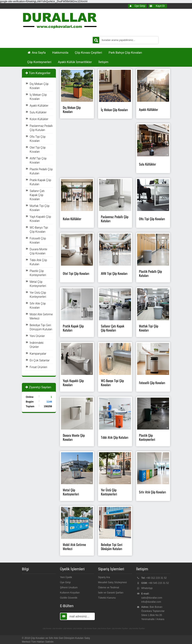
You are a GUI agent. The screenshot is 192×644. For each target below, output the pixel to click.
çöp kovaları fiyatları (120, 628)
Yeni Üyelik (66, 577)
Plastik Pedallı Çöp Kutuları (41, 171)
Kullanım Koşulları (70, 593)
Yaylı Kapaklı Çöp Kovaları (40, 219)
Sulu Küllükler (38, 112)
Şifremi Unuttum (69, 588)
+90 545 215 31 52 (159, 583)
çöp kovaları (57, 628)
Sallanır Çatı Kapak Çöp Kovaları (37, 195)
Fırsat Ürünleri (38, 367)
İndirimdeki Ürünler (37, 345)
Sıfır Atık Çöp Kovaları (38, 306)
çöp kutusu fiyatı (104, 628)
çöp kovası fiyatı (90, 628)
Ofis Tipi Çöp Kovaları (38, 139)
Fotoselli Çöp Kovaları (38, 240)
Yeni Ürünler (37, 336)
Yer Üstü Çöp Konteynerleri (38, 295)
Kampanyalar (38, 354)
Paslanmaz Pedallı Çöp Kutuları (41, 128)
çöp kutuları (78, 628)
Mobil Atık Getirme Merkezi (41, 316)
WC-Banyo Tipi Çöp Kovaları (39, 230)
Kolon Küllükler (39, 119)
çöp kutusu (68, 628)
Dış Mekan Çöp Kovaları (39, 86)
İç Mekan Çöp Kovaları (38, 97)
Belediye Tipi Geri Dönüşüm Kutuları (41, 327)
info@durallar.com (151, 602)
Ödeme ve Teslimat (109, 588)
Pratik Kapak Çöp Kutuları (40, 182)
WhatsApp (147, 588)
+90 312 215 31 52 (156, 578)
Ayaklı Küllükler (39, 106)
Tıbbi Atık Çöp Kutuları (38, 262)
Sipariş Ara (104, 577)
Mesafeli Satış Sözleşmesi (112, 582)
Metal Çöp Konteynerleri (38, 284)
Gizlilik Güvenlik (69, 598)
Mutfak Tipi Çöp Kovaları (40, 208)
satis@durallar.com (152, 598)
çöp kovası (47, 628)
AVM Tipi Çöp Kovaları (38, 160)
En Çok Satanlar (40, 360)
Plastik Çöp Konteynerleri (38, 273)
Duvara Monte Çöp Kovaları (38, 251)
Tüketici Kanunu (107, 598)
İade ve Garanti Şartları (111, 593)
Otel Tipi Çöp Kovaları (38, 150)
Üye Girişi (65, 582)
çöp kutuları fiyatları (137, 628)
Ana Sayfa (36, 53)
